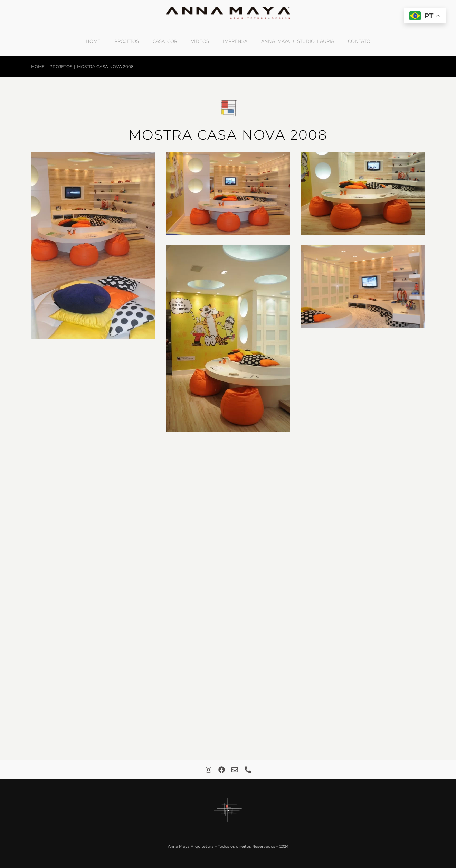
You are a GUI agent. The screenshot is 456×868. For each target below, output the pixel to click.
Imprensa (235, 41)
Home (93, 41)
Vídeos (200, 41)
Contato (359, 41)
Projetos (127, 41)
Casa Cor (165, 41)
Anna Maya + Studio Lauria (298, 41)
